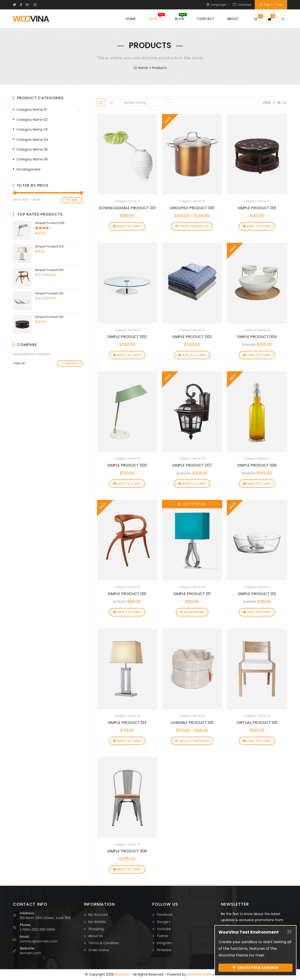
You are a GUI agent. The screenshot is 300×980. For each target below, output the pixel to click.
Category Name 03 (192, 201)
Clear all (19, 363)
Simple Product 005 (127, 465)
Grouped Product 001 (192, 208)
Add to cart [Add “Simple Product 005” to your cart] (129, 484)
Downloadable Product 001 (127, 208)
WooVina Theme (201, 974)
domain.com (30, 953)
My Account (98, 915)
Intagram (164, 943)
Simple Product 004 (257, 337)
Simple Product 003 (192, 337)
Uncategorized (28, 169)
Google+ (164, 922)
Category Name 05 (32, 149)
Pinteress (164, 950)
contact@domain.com (39, 941)
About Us (96, 936)
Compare (70, 363)
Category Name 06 (32, 159)
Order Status (99, 950)
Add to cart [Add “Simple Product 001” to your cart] (259, 226)
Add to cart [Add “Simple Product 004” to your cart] (259, 355)
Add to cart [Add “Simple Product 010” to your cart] (129, 612)
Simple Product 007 (192, 465)
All (285, 103)
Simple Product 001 (257, 208)
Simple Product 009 (257, 465)
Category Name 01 (127, 201)
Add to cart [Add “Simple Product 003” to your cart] (194, 355)
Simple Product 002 (127, 337)
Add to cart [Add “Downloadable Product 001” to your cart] (129, 226)
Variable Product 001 (192, 723)
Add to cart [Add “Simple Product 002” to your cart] (129, 355)
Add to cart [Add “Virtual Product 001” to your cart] (259, 741)
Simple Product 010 (127, 594)
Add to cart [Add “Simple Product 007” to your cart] (194, 484)
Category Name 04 (192, 458)
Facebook (165, 915)
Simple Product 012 (257, 594)
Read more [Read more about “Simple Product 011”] (194, 612)
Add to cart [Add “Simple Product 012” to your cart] (259, 612)
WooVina (122, 974)
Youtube (164, 929)
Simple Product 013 (127, 723)
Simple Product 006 (127, 851)
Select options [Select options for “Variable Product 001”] (194, 741)
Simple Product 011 (192, 594)
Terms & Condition (104, 943)
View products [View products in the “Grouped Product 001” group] (194, 226)
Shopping (96, 929)
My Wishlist (97, 922)
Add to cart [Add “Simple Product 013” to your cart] (129, 741)
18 (279, 103)
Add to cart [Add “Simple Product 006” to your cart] (129, 869)
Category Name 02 (192, 330)
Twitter (163, 936)
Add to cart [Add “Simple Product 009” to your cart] (259, 484)
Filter (72, 200)
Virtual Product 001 (257, 723)
